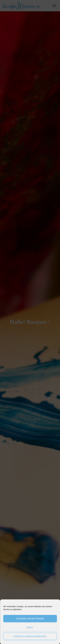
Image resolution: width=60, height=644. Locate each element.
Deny (30, 627)
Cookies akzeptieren (30, 619)
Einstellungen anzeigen (30, 636)
